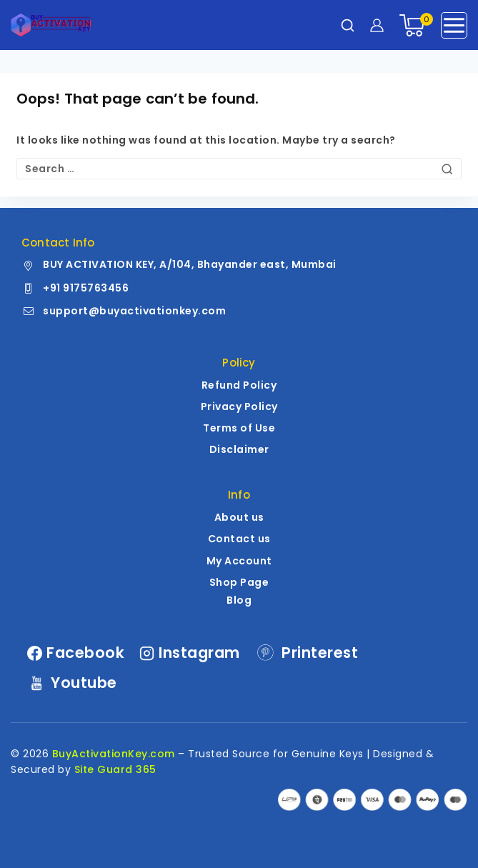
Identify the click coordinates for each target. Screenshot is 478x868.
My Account (239, 561)
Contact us (239, 539)
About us (239, 517)
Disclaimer (239, 449)
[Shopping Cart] (413, 25)
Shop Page (239, 582)
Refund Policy (239, 385)
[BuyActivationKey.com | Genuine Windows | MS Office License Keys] (51, 25)
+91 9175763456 (86, 288)
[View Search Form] (348, 25)
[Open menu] (454, 25)
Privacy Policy (239, 406)
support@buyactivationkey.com (134, 311)
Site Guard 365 (115, 769)
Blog (239, 600)
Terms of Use (239, 428)
